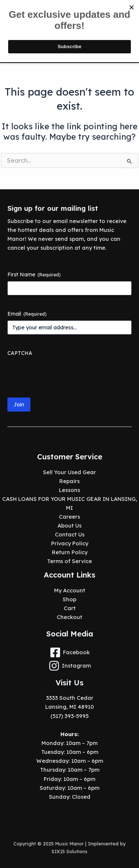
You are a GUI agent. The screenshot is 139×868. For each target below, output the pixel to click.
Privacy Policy (70, 543)
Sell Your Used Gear (69, 472)
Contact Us (70, 534)
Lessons (69, 490)
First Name (34, 275)
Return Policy (70, 552)
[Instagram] (69, 666)
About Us (69, 526)
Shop (69, 599)
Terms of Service (69, 561)
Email (27, 314)
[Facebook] (69, 652)
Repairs (69, 481)
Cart (70, 608)
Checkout (69, 617)
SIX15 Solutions (69, 851)
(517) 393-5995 (69, 716)
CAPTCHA (20, 353)
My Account (70, 590)
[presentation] (64, 374)
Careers (69, 517)
